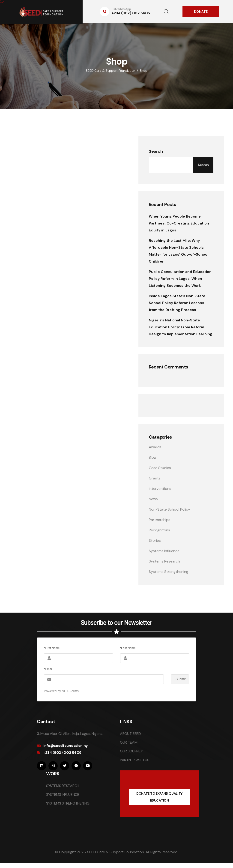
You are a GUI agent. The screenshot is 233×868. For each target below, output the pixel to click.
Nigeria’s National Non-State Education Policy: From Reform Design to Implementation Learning (181, 327)
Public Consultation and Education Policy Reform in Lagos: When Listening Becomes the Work (180, 279)
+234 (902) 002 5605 (131, 13)
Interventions (160, 489)
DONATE (201, 12)
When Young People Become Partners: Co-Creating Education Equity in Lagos (179, 223)
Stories (155, 540)
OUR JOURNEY (131, 751)
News (153, 499)
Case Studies (160, 468)
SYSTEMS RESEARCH (63, 786)
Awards (155, 447)
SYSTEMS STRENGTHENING (68, 803)
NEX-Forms (70, 691)
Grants (155, 478)
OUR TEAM (129, 742)
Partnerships (160, 520)
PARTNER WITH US (134, 760)
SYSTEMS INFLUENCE (63, 795)
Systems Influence (164, 551)
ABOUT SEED (130, 734)
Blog (152, 457)
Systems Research (164, 561)
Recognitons (159, 530)
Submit (178, 679)
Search (156, 151)
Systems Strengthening (169, 572)
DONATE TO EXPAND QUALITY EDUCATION (159, 797)
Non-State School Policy (169, 509)
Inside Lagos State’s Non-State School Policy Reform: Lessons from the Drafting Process (177, 303)
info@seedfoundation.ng (66, 746)
